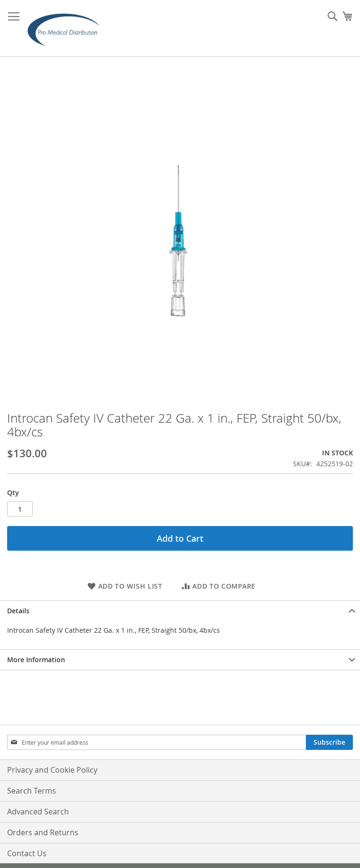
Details (18, 611)
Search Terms (32, 791)
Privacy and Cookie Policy (52, 770)
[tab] (180, 611)
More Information (36, 660)
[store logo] (66, 28)
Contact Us (27, 853)
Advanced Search (38, 812)
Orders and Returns (43, 832)
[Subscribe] (329, 742)
